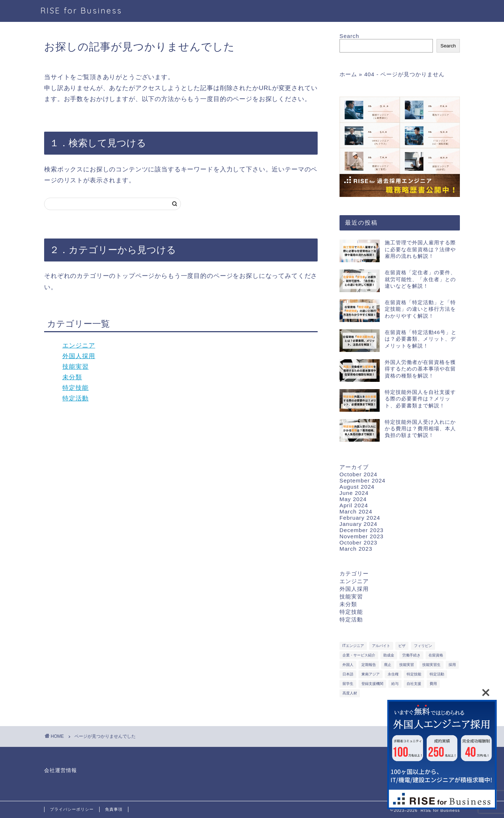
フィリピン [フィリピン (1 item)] (423, 646)
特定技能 (75, 388)
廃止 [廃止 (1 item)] (388, 665)
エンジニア (79, 346)
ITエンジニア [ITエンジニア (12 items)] (353, 646)
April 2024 (354, 505)
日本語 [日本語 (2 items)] (348, 674)
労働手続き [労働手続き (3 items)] (411, 655)
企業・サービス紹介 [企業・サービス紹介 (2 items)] (359, 655)
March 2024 (356, 511)
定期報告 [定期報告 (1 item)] (369, 665)
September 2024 (363, 480)
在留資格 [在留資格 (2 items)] (436, 655)
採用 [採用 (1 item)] (452, 665)
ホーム (348, 74)
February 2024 (360, 518)
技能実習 (75, 367)
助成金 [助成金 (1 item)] (389, 655)
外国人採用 (79, 356)
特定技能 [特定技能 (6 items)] (414, 674)
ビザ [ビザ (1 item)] (402, 646)
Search (349, 36)
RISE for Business (81, 10)
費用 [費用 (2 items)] (433, 684)
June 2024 (354, 493)
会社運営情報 (61, 770)
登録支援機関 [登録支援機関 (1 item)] (372, 684)
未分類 (72, 377)
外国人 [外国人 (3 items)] (348, 665)
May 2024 (353, 499)
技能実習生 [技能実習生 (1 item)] (431, 665)
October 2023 (358, 542)
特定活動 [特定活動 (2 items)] (437, 674)
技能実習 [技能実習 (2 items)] (407, 665)
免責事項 (114, 809)
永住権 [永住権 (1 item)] (393, 674)
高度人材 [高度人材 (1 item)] (350, 693)
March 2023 (356, 549)
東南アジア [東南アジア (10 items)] (371, 674)
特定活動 (75, 398)
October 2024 (358, 474)
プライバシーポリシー (72, 809)
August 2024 (357, 487)
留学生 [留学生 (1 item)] (348, 684)
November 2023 (362, 536)
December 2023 (362, 530)
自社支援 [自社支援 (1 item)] (414, 684)
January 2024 (358, 524)
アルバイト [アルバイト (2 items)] (381, 646)
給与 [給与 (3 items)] (395, 684)
